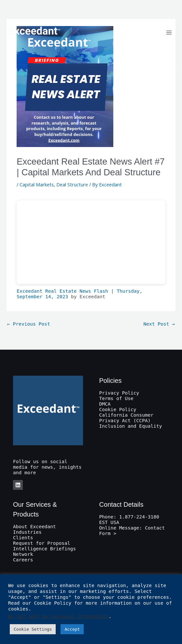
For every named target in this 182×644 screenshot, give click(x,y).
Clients (23, 537)
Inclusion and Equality (131, 426)
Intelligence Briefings (44, 549)
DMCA (105, 404)
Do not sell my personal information (58, 616)
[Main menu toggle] (169, 32)
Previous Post (29, 324)
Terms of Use (116, 398)
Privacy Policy (119, 393)
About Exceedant (35, 526)
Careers (23, 560)
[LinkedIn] (18, 485)
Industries (27, 532)
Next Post (159, 324)
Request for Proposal (42, 543)
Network (23, 554)
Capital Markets (37, 184)
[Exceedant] (34, 33)
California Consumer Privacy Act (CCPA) (126, 418)
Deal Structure (72, 184)
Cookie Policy (118, 409)
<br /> (91, 242)
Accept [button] (72, 629)
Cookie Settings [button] (33, 629)
